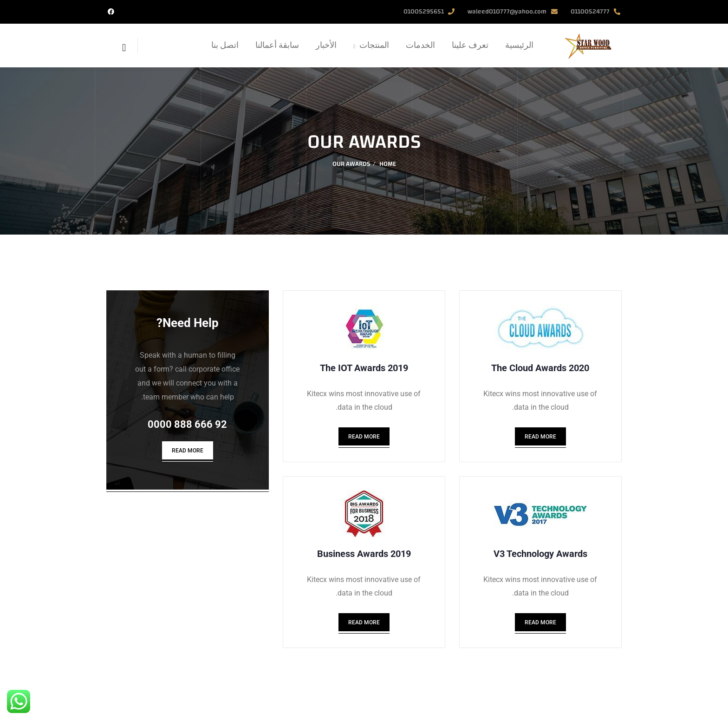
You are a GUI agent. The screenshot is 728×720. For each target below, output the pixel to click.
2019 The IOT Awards (364, 368)
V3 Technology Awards (540, 559)
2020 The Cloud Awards (540, 368)
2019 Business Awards (364, 559)
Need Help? (188, 323)
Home (388, 164)
